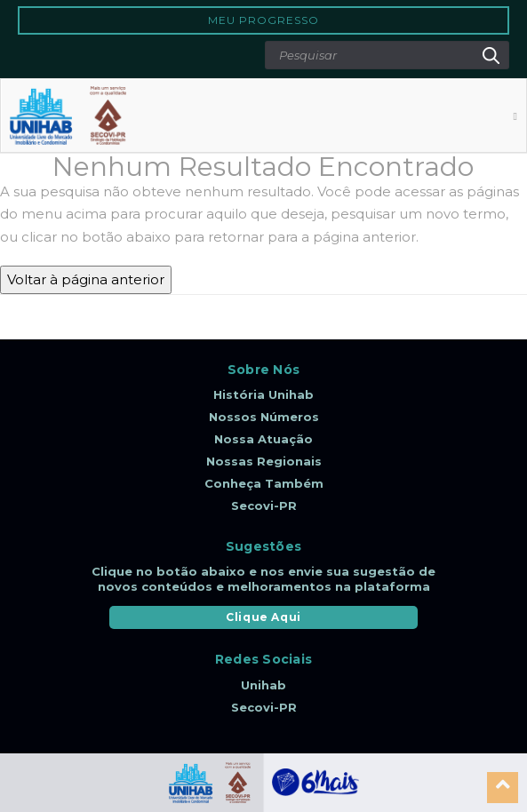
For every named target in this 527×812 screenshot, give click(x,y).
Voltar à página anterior (86, 279)
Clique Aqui (263, 617)
